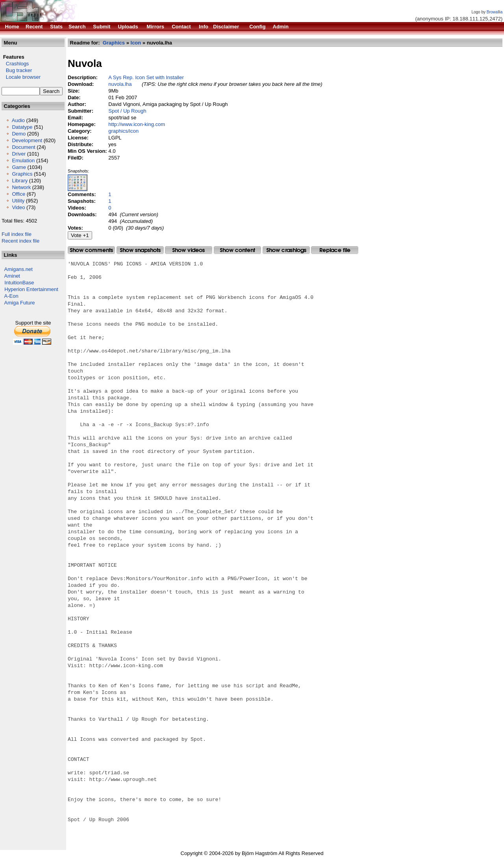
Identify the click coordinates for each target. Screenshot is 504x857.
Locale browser (21, 77)
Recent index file (20, 241)
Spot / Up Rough (127, 111)
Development (27, 140)
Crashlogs (15, 64)
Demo (19, 134)
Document (23, 147)
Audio (18, 120)
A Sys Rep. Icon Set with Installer (146, 77)
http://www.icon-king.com (137, 124)
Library (20, 181)
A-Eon (11, 296)
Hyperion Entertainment (31, 289)
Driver (19, 154)
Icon (136, 43)
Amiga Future (20, 303)
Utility (18, 201)
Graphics (22, 174)
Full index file (17, 234)
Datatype (22, 127)
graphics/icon (123, 131)
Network (21, 187)
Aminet (12, 276)
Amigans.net (19, 269)
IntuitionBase (19, 283)
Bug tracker (17, 70)
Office (19, 194)
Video (18, 207)
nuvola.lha (120, 84)
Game (19, 167)
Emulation (23, 160)
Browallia (495, 12)
